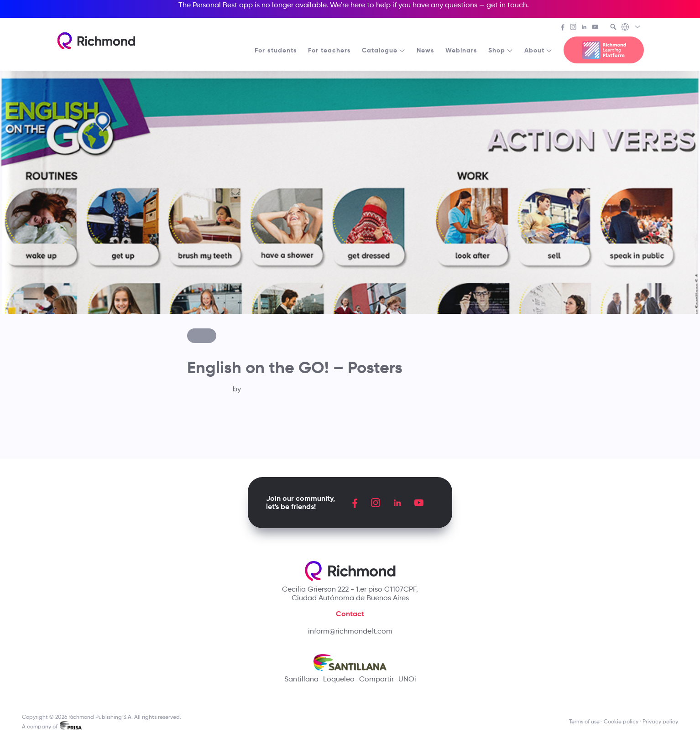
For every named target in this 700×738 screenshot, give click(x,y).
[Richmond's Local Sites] (631, 28)
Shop (501, 50)
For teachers (329, 50)
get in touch (507, 5)
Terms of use (584, 721)
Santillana (301, 679)
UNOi (407, 679)
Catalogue (384, 50)
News (426, 50)
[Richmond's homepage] (96, 41)
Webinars (461, 50)
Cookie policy (621, 721)
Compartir (376, 679)
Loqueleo (339, 679)
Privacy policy (660, 721)
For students (276, 50)
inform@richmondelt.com (350, 631)
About (538, 50)
